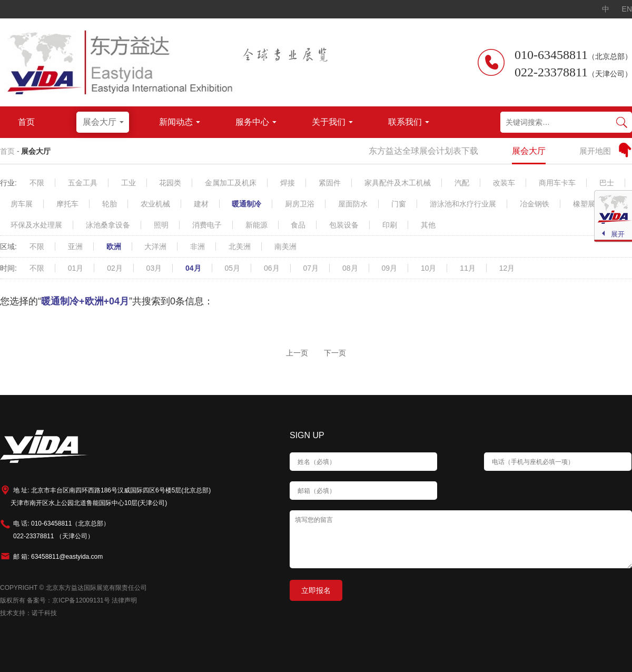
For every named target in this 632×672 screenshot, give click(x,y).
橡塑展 (584, 204)
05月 (233, 268)
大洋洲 (155, 246)
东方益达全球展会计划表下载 (423, 151)
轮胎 (110, 204)
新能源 (256, 225)
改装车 (504, 183)
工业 (129, 183)
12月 (507, 268)
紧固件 (330, 183)
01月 (76, 268)
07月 (311, 268)
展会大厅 (36, 151)
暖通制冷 (246, 204)
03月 (154, 268)
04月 (193, 268)
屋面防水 (353, 204)
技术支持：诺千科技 (28, 613)
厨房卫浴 (300, 204)
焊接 (288, 183)
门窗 (399, 204)
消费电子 (207, 225)
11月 (468, 268)
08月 (350, 268)
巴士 (607, 183)
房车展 (22, 204)
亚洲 (75, 246)
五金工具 (83, 183)
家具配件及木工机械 (398, 183)
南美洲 (285, 246)
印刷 (390, 225)
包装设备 (344, 225)
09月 (389, 268)
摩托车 (67, 204)
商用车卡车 (557, 183)
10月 (429, 268)
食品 (298, 225)
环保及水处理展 (36, 225)
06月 (272, 268)
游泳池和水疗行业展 (463, 204)
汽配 (462, 183)
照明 (161, 225)
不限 (37, 183)
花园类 (170, 183)
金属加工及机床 (231, 183)
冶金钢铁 (535, 204)
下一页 (335, 353)
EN (627, 9)
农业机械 (155, 204)
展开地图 (595, 151)
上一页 (297, 353)
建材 (201, 204)
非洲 (197, 246)
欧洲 (114, 246)
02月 (115, 268)
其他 (428, 225)
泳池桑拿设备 (108, 225)
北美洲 (240, 246)
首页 (7, 151)
